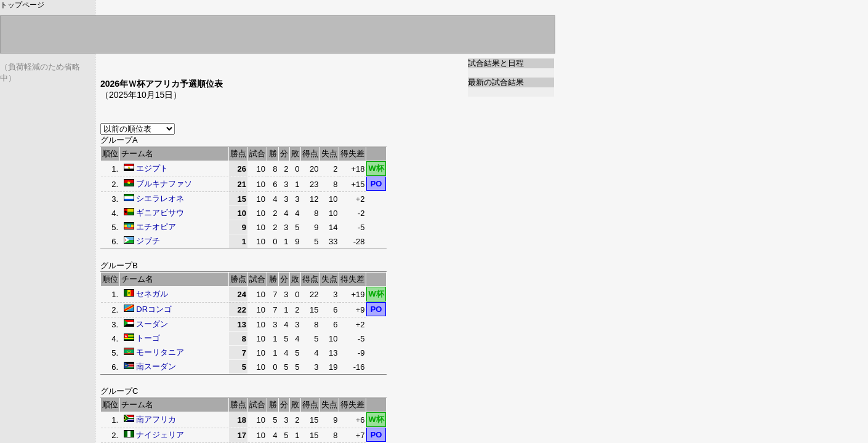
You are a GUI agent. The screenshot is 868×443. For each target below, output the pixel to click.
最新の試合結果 (496, 82)
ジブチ (148, 241)
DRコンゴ (154, 309)
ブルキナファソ (164, 184)
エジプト (152, 168)
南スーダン (156, 366)
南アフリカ (156, 419)
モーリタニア (160, 352)
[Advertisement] (244, 63)
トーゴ (148, 338)
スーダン (152, 324)
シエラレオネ (160, 198)
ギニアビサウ (160, 213)
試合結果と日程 (496, 63)
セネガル (152, 294)
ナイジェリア (160, 435)
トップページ (22, 5)
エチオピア (156, 227)
